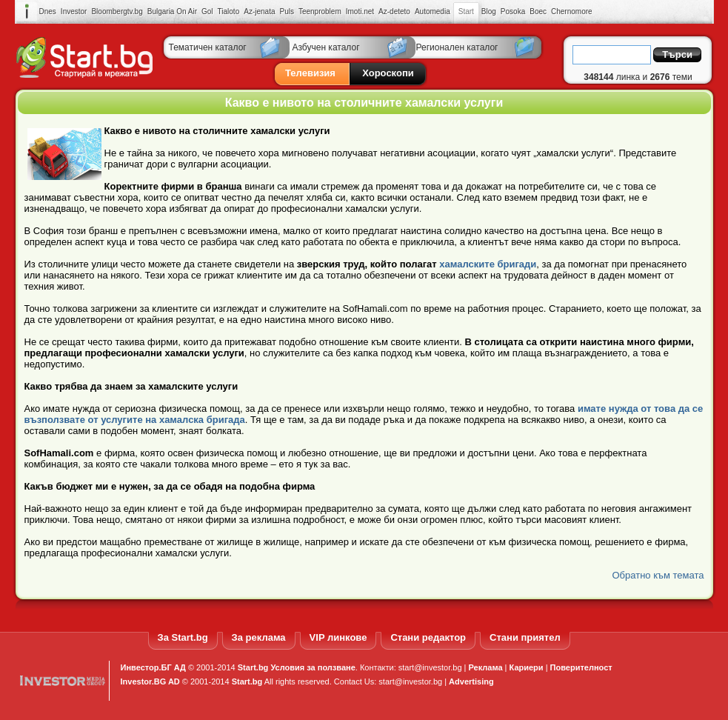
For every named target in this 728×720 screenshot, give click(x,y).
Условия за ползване (313, 667)
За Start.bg (183, 637)
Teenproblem (320, 11)
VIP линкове (338, 637)
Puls (286, 11)
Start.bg (253, 667)
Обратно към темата (658, 575)
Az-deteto (394, 11)
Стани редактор (428, 637)
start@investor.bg (430, 667)
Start (466, 12)
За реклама (259, 637)
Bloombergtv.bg (117, 11)
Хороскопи (388, 73)
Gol (207, 11)
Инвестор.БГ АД (153, 667)
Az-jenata (259, 11)
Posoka (513, 11)
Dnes (48, 11)
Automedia (433, 11)
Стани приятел (525, 637)
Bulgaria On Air (172, 11)
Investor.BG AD (150, 681)
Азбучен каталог (326, 47)
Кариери (527, 667)
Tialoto (229, 11)
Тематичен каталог (208, 47)
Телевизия (310, 73)
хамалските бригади (488, 264)
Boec (538, 11)
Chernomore (572, 11)
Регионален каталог (457, 47)
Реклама (486, 667)
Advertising (471, 681)
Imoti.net (360, 11)
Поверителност (581, 667)
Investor (74, 11)
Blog (489, 11)
